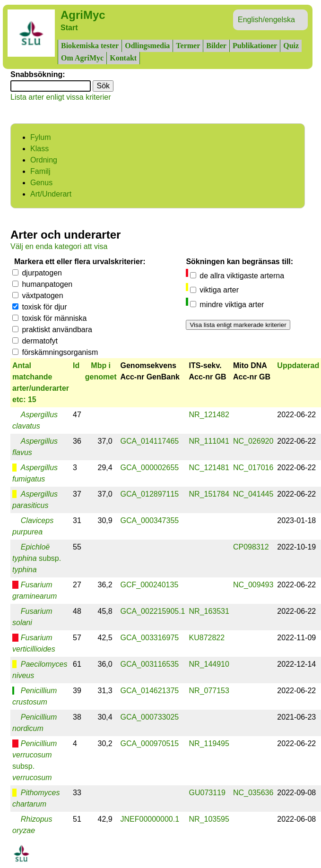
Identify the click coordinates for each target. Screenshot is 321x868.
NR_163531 (209, 611)
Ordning (44, 160)
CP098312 (251, 547)
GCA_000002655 (150, 468)
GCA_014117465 (150, 441)
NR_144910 (209, 664)
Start (69, 28)
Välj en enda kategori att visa (59, 246)
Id (76, 365)
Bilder (216, 46)
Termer (188, 46)
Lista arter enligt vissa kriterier (61, 97)
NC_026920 (253, 441)
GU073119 (207, 793)
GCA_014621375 (150, 691)
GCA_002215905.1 (153, 611)
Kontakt (123, 58)
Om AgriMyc (82, 58)
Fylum (41, 137)
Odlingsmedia (147, 46)
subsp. (37, 558)
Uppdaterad (298, 365)
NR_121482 (209, 415)
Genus (41, 183)
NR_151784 (209, 494)
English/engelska (266, 20)
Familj (40, 171)
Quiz (291, 46)
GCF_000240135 (150, 585)
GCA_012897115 (150, 494)
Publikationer (255, 46)
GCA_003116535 (150, 664)
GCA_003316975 (150, 638)
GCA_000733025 (150, 717)
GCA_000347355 (150, 520)
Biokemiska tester (90, 46)
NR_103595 (209, 819)
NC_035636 (253, 793)
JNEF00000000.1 (150, 819)
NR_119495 (209, 743)
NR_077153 (209, 691)
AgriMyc (83, 15)
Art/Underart (51, 194)
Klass (39, 149)
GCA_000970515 (150, 743)
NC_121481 (209, 468)
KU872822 (207, 638)
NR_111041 (209, 441)
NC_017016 (253, 468)
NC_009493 (253, 585)
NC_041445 (253, 494)
